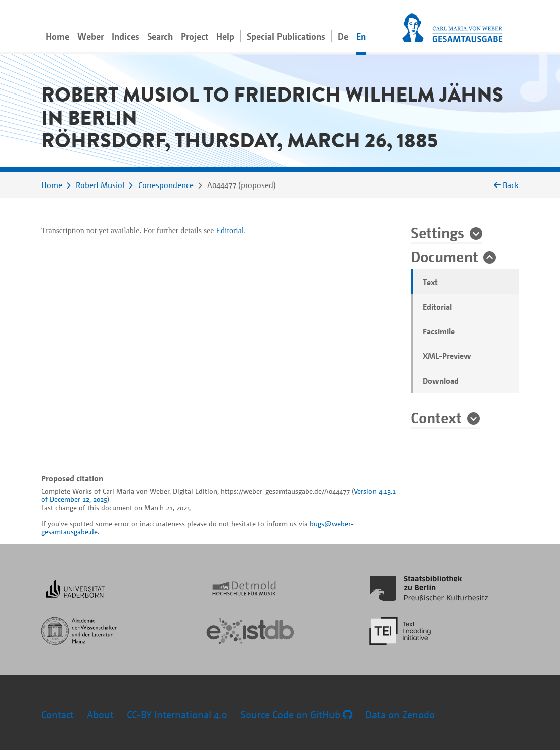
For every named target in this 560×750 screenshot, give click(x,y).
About (100, 715)
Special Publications (286, 36)
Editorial (437, 307)
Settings (438, 232)
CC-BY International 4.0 (177, 715)
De (343, 36)
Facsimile (439, 331)
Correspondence (166, 185)
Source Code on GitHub (296, 715)
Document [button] (444, 256)
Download (441, 381)
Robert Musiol (100, 185)
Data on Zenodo (400, 715)
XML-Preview (447, 356)
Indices (125, 36)
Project (195, 36)
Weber (90, 36)
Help (225, 36)
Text (430, 282)
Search (160, 36)
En (361, 36)
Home (58, 36)
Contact (58, 715)
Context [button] (436, 417)
